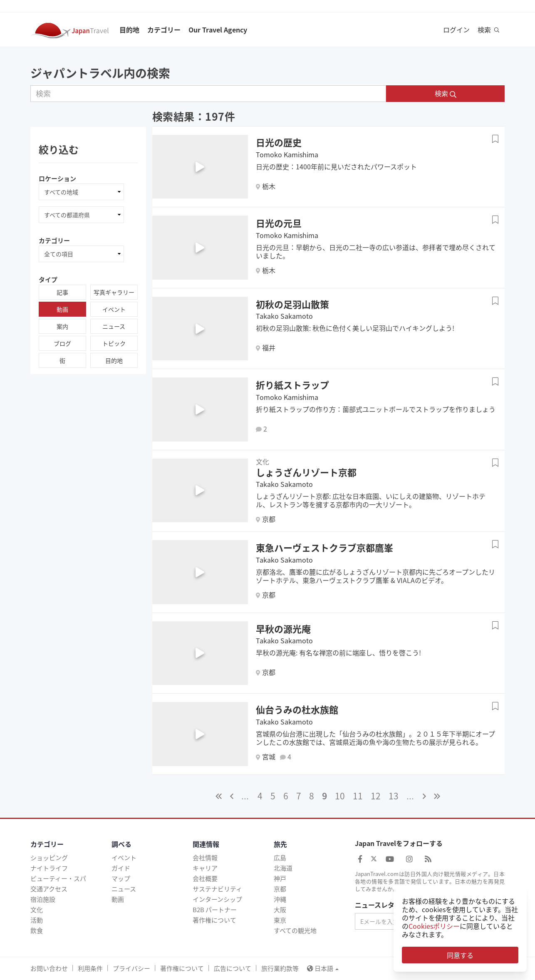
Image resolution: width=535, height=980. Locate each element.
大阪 (280, 910)
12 (376, 796)
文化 (37, 910)
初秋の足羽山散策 (292, 304)
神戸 (280, 878)
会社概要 (205, 878)
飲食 (37, 930)
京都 (280, 889)
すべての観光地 (295, 930)
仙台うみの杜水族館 (297, 709)
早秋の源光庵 (283, 629)
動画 (62, 309)
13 (394, 796)
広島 (280, 858)
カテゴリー (164, 30)
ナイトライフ (49, 868)
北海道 (283, 868)
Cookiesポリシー (434, 926)
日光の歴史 (279, 142)
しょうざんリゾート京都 (306, 472)
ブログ (62, 343)
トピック (114, 343)
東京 (280, 920)
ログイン (456, 30)
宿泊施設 (43, 899)
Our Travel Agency (218, 30)
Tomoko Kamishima (287, 154)
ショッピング (49, 858)
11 (358, 796)
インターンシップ (217, 899)
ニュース (114, 326)
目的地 (129, 30)
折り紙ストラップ (292, 385)
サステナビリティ (217, 889)
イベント (114, 309)
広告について (233, 968)
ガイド (121, 868)
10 (340, 796)
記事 (62, 292)
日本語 (323, 968)
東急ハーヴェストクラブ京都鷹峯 (324, 547)
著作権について (214, 920)
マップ (121, 878)
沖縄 (280, 899)
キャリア (205, 868)
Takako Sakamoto (284, 316)
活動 (37, 920)
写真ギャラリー (114, 292)
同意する (460, 955)
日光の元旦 (279, 223)
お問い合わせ (49, 968)
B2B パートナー (215, 910)
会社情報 (205, 858)
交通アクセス (49, 889)
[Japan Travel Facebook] (360, 859)
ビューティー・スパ (58, 878)
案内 (62, 326)
